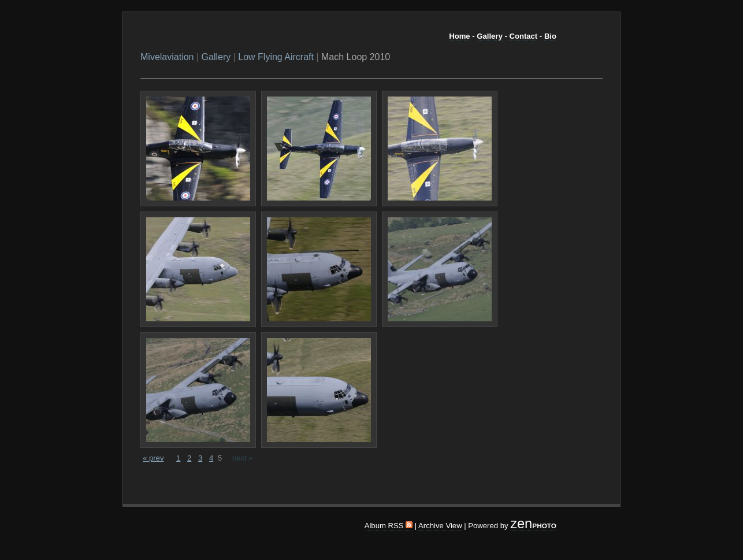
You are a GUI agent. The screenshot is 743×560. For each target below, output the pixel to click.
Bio (550, 36)
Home (459, 36)
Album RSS (389, 526)
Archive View (440, 526)
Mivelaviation (167, 57)
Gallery (489, 36)
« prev (153, 458)
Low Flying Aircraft (276, 57)
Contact (523, 36)
